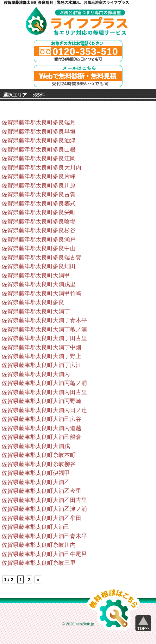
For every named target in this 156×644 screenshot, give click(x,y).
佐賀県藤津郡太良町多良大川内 (41, 168)
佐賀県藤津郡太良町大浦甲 (36, 275)
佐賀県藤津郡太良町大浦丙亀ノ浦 (44, 383)
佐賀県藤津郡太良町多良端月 (39, 122)
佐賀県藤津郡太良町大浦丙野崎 (41, 401)
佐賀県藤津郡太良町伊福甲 (36, 473)
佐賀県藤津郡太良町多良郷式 (39, 204)
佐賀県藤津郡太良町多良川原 (39, 186)
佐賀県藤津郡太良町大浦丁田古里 (44, 338)
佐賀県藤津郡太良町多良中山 (39, 248)
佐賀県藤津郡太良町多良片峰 (39, 176)
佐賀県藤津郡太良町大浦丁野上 (41, 356)
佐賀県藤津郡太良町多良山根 (39, 150)
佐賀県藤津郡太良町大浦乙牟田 (41, 518)
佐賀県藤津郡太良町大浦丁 (36, 311)
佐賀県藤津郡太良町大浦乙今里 (41, 491)
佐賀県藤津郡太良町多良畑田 (39, 266)
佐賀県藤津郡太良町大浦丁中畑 (41, 347)
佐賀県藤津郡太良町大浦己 (36, 527)
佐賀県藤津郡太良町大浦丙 (36, 374)
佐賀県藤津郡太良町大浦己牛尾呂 (44, 554)
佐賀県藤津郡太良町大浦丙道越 (41, 428)
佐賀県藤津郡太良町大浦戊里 (39, 284)
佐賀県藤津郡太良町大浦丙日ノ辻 (44, 410)
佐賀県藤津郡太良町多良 (33, 302)
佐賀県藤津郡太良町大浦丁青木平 (44, 320)
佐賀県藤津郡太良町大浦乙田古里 (44, 500)
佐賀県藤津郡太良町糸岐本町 (39, 455)
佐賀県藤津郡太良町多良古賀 (39, 194)
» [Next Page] (38, 579)
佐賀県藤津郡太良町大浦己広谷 (41, 419)
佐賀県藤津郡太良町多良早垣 (39, 132)
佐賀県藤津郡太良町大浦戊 (36, 446)
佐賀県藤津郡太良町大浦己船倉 (41, 437)
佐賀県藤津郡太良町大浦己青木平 (44, 536)
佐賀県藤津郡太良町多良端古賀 (41, 257)
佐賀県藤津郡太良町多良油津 (39, 140)
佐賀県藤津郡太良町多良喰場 (39, 222)
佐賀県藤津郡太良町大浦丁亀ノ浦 (44, 329)
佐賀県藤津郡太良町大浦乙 (36, 482)
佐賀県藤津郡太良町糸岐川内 (39, 545)
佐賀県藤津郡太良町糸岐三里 (39, 563)
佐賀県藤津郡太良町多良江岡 (39, 158)
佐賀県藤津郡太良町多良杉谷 (39, 230)
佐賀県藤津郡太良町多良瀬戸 (39, 239)
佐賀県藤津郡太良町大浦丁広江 (41, 365)
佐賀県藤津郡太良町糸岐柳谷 (39, 464)
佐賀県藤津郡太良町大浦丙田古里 (44, 392)
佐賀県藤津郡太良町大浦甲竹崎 (41, 293)
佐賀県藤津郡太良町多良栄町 (39, 212)
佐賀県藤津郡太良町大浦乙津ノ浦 (44, 509)
